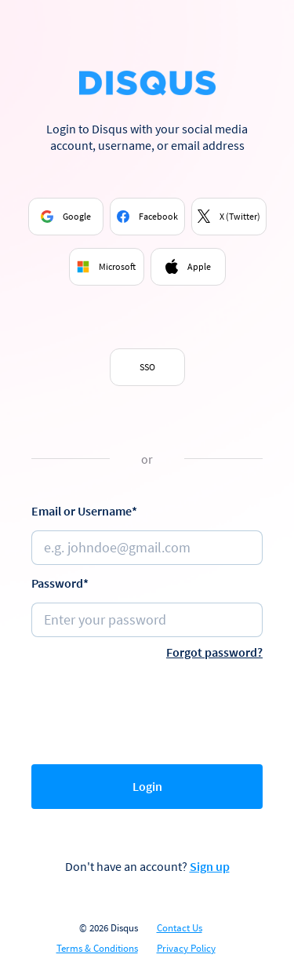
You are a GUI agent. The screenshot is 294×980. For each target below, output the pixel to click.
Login (147, 786)
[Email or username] (147, 548)
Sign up (210, 866)
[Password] (147, 620)
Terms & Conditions (97, 949)
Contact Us (180, 928)
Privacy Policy (186, 949)
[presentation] (151, 709)
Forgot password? (214, 652)
